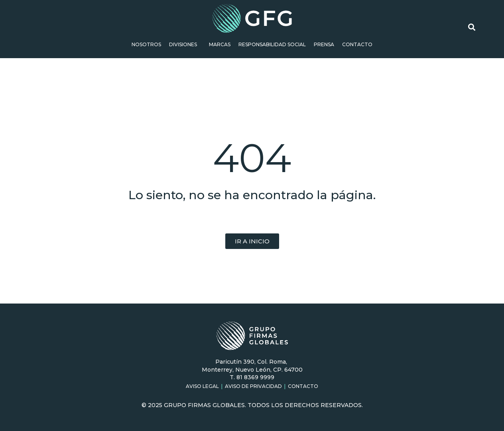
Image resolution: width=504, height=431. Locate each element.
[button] (252, 241)
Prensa (324, 44)
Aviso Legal (202, 386)
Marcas (220, 44)
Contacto (357, 44)
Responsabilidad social (272, 44)
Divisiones (185, 45)
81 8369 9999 (255, 377)
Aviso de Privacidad (253, 386)
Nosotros (146, 44)
